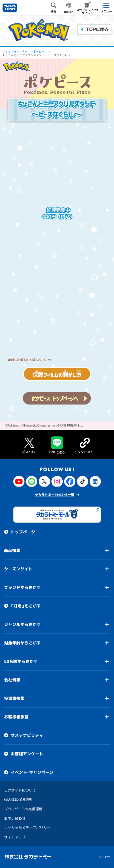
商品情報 (12, 550)
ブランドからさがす (22, 587)
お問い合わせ (15, 818)
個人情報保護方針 (18, 799)
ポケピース (40, 51)
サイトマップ (15, 837)
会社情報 (12, 680)
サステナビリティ (27, 735)
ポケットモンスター (15, 51)
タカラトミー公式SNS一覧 (55, 495)
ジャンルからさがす (22, 624)
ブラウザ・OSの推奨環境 (23, 809)
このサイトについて (20, 790)
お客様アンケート (27, 754)
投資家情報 (14, 698)
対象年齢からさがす (22, 643)
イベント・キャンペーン (32, 772)
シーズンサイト (18, 569)
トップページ (23, 532)
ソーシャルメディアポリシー (27, 828)
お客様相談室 (16, 717)
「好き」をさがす (26, 606)
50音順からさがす (21, 661)
